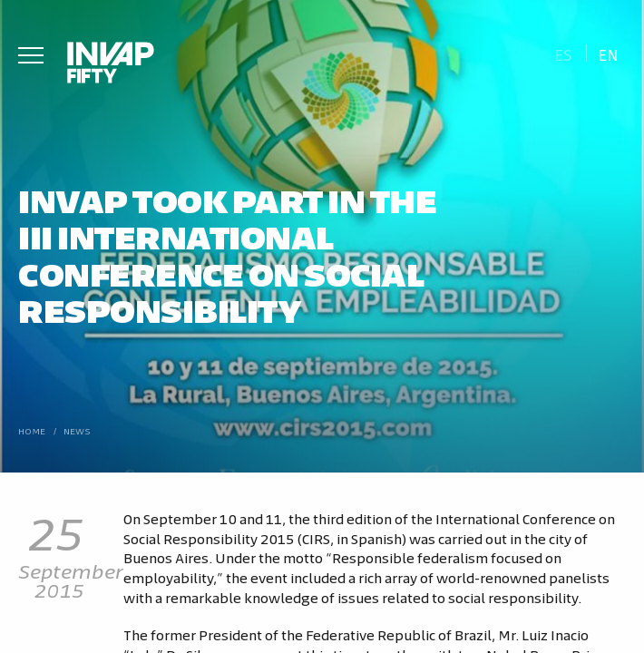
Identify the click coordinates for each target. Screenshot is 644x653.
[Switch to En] (609, 53)
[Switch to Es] (563, 53)
